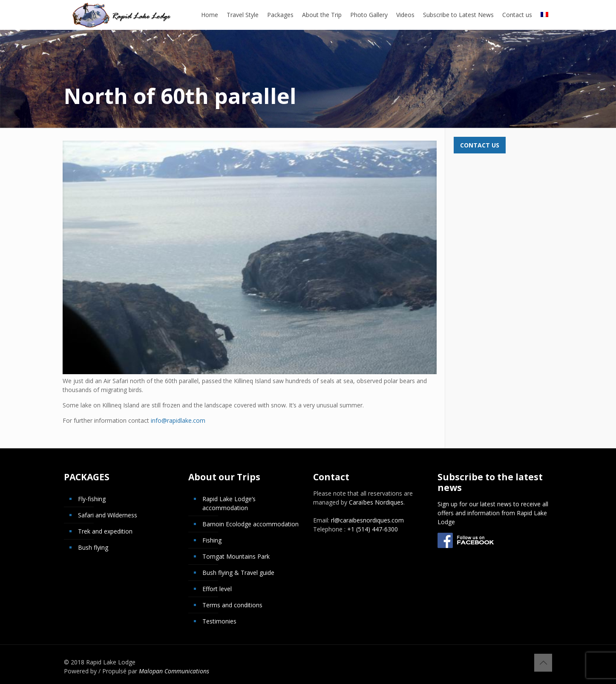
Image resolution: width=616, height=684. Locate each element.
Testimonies (219, 621)
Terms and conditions (232, 605)
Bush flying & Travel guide (238, 573)
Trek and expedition (105, 531)
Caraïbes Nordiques (376, 502)
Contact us (480, 145)
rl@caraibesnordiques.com (367, 520)
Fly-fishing (92, 499)
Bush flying (93, 547)
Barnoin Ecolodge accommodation (250, 524)
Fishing (212, 540)
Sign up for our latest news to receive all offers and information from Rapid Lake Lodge (493, 513)
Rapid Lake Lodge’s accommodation (229, 503)
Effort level (217, 589)
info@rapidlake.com (178, 420)
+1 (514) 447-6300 (373, 529)
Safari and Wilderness (108, 515)
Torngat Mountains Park (236, 556)
